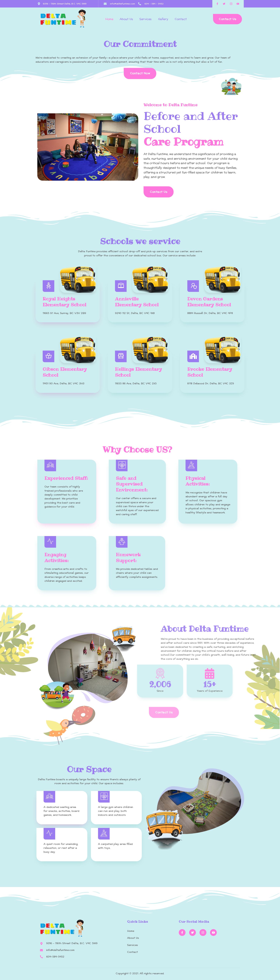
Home (109, 19)
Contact (181, 19)
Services (146, 19)
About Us (126, 19)
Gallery (163, 19)
